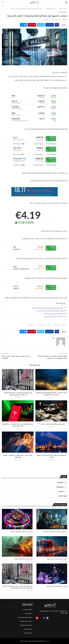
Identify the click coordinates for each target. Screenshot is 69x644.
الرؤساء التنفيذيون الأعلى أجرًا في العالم (57, 586)
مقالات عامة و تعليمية (26, 621)
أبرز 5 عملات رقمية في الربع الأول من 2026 (21, 532)
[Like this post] (56, 25)
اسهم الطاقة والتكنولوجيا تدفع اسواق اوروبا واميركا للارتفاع (48, 308)
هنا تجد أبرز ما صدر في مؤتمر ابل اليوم (54, 316)
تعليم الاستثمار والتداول (26, 625)
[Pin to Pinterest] (32, 25)
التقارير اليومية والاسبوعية (25, 617)
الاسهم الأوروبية (31, 325)
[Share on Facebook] (50, 25)
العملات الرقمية (28, 633)
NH (64, 20)
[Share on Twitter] (41, 25)
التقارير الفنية (28, 613)
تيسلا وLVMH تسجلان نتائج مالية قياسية (54, 314)
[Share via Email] (23, 25)
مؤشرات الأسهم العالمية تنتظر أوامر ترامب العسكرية (50, 311)
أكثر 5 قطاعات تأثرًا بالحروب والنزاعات (23, 559)
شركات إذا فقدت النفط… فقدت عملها (57, 559)
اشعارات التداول (28, 629)
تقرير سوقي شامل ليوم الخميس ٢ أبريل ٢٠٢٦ (51, 424)
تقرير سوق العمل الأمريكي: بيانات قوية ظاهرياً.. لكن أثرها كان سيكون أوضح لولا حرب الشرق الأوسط (18, 587)
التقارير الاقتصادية (50, 9)
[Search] (3, 3)
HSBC (48, 325)
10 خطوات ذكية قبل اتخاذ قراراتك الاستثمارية (55, 532)
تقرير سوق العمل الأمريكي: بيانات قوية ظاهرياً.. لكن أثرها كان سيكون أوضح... (18, 394)
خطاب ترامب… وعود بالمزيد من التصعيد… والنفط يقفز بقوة (18, 456)
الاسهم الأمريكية (41, 325)
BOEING (64, 325)
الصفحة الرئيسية (63, 9)
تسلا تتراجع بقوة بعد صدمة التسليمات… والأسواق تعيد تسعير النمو (18, 425)
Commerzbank (56, 325)
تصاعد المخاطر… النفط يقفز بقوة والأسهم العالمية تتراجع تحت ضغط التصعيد (51, 394)
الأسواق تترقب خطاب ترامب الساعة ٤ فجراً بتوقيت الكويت (51, 456)
